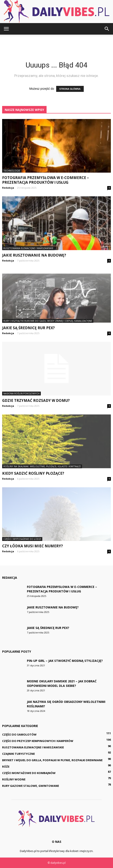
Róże (6, 767)
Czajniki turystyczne (18, 754)
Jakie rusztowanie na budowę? (34, 255)
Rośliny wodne (14, 779)
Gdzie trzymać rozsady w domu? (36, 400)
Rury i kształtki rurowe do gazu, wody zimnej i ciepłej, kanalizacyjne (48, 321)
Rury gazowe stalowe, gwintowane (31, 786)
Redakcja (8, 188)
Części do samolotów (19, 734)
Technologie (12, 171)
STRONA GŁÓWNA (70, 89)
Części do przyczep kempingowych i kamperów (38, 741)
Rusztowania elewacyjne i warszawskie (28, 248)
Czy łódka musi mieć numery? (32, 546)
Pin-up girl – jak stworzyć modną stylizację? (65, 661)
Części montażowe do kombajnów (29, 773)
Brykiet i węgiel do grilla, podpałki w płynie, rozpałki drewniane (52, 760)
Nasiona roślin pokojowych (21, 393)
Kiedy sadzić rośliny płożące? (33, 473)
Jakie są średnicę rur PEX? (28, 328)
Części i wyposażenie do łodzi (22, 539)
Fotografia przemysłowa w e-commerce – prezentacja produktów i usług (45, 180)
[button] (107, 29)
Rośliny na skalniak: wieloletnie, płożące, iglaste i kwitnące (42, 466)
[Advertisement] (57, 42)
